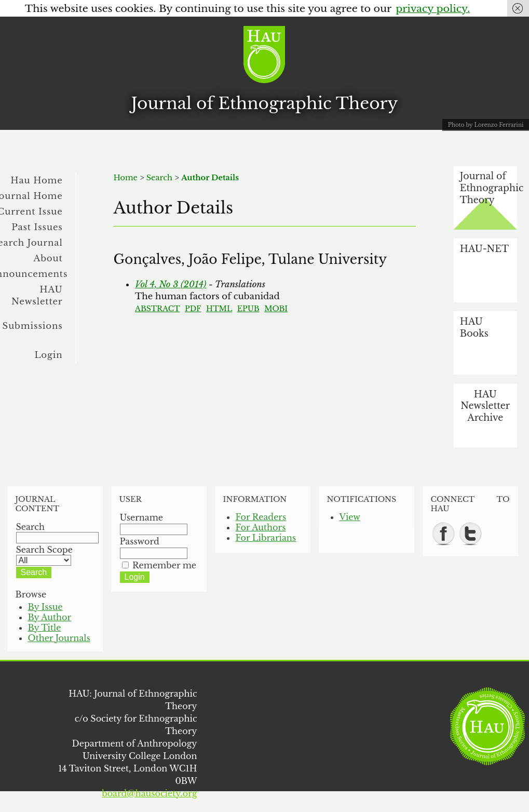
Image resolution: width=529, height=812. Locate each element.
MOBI (276, 309)
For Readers (261, 517)
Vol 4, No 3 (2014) (171, 284)
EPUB (248, 309)
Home (125, 178)
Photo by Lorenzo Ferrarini (486, 125)
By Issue (45, 607)
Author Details (210, 178)
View (350, 517)
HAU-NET (484, 249)
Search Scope (44, 555)
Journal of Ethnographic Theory (265, 103)
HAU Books (474, 328)
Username (142, 517)
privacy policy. (433, 8)
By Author (50, 617)
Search (159, 178)
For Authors (261, 527)
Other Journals (59, 638)
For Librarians (266, 538)
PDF (193, 309)
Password (140, 541)
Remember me (164, 565)
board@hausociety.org (149, 793)
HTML (219, 309)
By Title (45, 628)
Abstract (158, 309)
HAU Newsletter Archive (485, 406)
